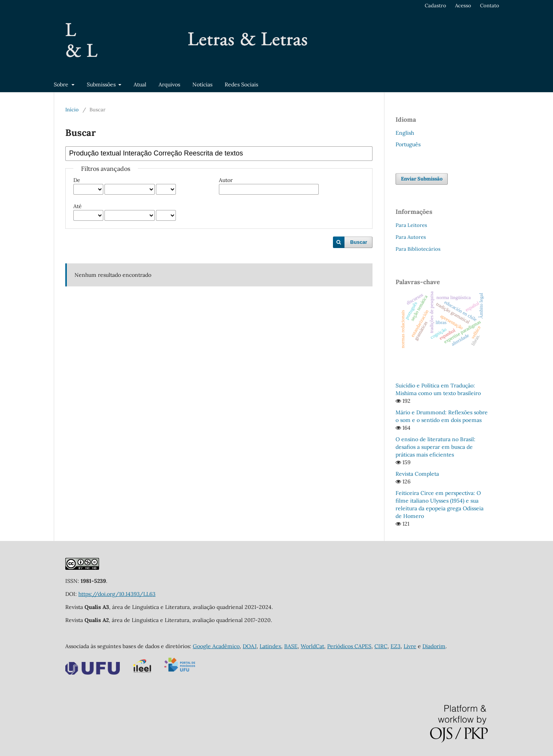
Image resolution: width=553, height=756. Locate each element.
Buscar (359, 242)
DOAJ (250, 646)
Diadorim (434, 646)
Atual (140, 84)
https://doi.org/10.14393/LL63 (117, 594)
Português (408, 144)
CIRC (381, 646)
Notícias (202, 84)
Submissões (102, 84)
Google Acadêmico (216, 646)
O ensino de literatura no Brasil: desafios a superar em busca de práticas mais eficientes (435, 447)
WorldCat (312, 646)
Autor (226, 180)
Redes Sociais (241, 84)
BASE (291, 646)
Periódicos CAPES (349, 646)
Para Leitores (411, 225)
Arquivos (169, 84)
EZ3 (396, 646)
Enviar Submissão (422, 179)
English (405, 133)
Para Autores (411, 237)
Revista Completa (417, 474)
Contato (490, 6)
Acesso (463, 6)
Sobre (62, 84)
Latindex (270, 646)
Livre (410, 646)
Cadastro (435, 6)
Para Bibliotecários (418, 249)
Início (72, 110)
